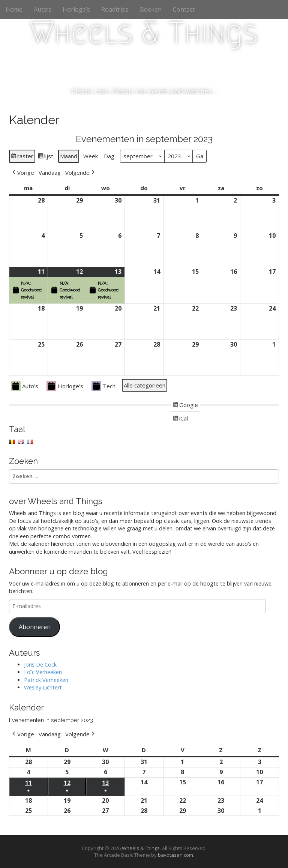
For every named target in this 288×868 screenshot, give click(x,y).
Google (185, 406)
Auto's (25, 386)
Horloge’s (76, 9)
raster (22, 157)
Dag (109, 156)
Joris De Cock (40, 665)
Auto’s (43, 9)
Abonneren (35, 627)
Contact (184, 9)
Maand (69, 156)
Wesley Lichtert (43, 687)
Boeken (151, 9)
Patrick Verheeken (46, 680)
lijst (45, 157)
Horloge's (65, 386)
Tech (103, 386)
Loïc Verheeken (43, 672)
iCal (181, 419)
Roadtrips (115, 9)
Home (14, 9)
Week (91, 156)
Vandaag (50, 173)
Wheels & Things (144, 33)
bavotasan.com (175, 855)
